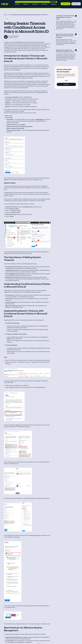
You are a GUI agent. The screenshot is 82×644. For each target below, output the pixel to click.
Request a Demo (66, 4)
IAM (8, 339)
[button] (18, 4)
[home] (5, 4)
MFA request (40, 120)
